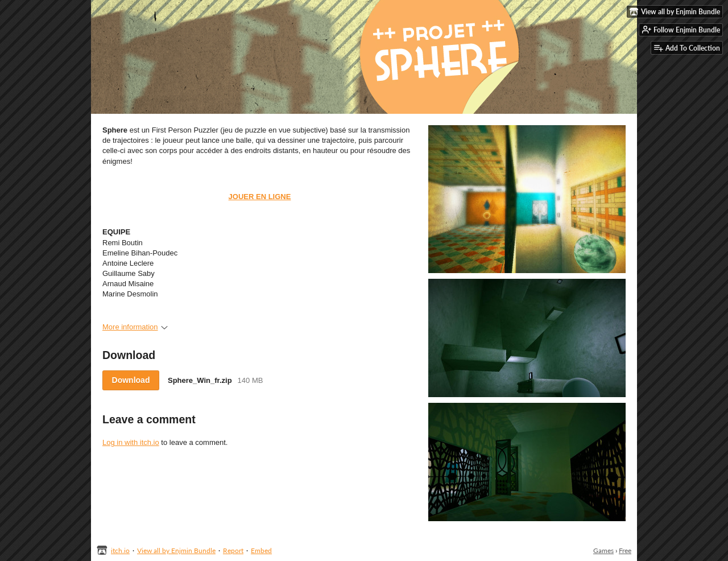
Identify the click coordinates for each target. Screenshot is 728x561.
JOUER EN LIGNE (260, 197)
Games (603, 550)
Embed (261, 550)
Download (131, 380)
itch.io (120, 550)
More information (135, 327)
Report (233, 550)
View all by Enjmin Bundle (176, 550)
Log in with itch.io (131, 442)
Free (625, 550)
